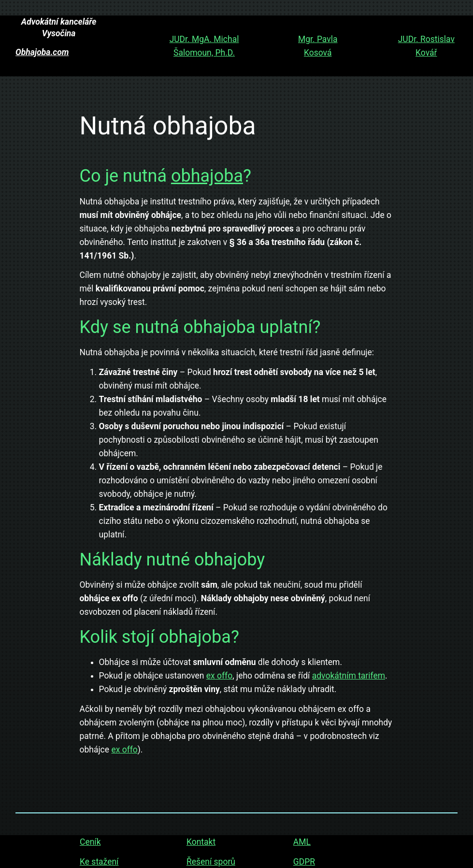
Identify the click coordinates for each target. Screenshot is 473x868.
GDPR (304, 861)
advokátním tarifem (349, 676)
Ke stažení (99, 861)
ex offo (219, 676)
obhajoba (207, 176)
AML (301, 842)
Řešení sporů (210, 861)
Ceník (90, 842)
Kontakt (201, 842)
